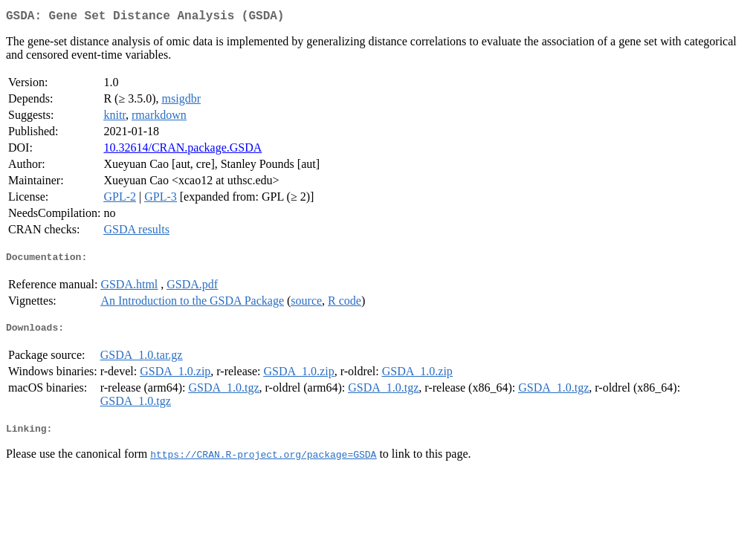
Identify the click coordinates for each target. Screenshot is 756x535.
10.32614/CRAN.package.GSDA (182, 150)
